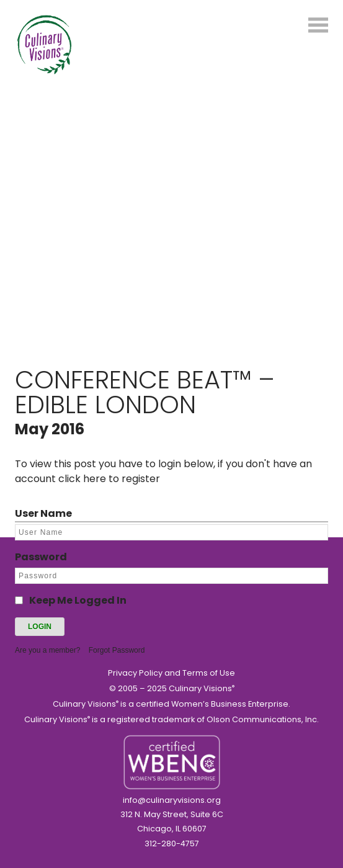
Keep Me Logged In (78, 600)
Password (41, 557)
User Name (43, 513)
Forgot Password (117, 650)
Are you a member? (47, 650)
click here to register (109, 479)
